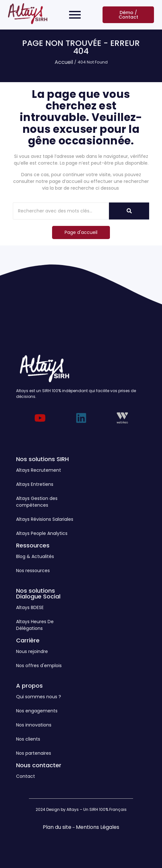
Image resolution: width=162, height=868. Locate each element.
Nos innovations (34, 725)
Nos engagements (37, 711)
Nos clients (28, 739)
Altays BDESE (30, 607)
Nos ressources (33, 571)
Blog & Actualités (35, 556)
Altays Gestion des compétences (37, 502)
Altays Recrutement (39, 470)
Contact (26, 776)
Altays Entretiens (35, 484)
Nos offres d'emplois (39, 666)
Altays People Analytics (42, 533)
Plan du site (57, 827)
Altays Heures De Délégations (35, 625)
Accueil (64, 62)
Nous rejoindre (32, 651)
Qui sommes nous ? (39, 697)
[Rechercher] (61, 211)
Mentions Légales (98, 827)
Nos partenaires (34, 753)
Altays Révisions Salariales (45, 519)
